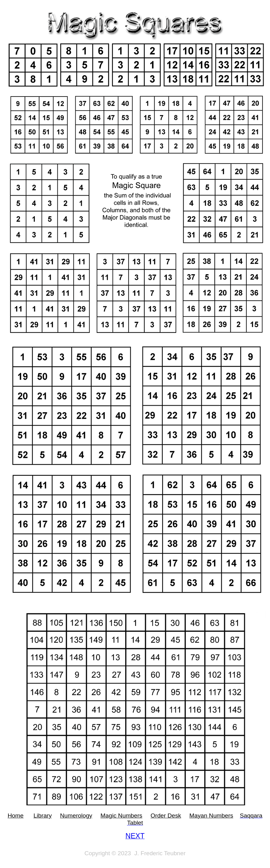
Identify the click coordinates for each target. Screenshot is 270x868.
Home (15, 816)
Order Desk (166, 816)
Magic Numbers (121, 816)
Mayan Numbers (211, 816)
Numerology (76, 816)
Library (43, 816)
